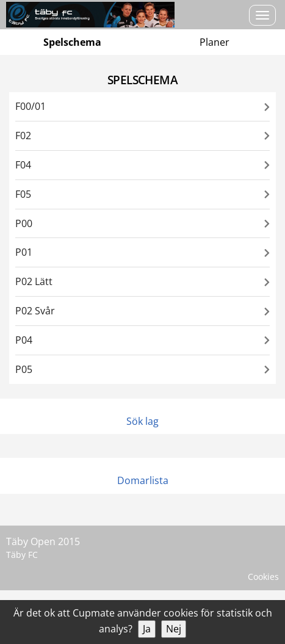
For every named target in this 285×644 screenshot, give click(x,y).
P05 (24, 369)
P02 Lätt (34, 281)
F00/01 (31, 106)
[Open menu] (262, 15)
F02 (23, 136)
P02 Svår (35, 311)
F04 (23, 165)
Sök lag (142, 421)
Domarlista (143, 480)
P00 (24, 223)
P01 (24, 252)
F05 (23, 194)
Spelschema (72, 42)
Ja (147, 629)
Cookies (263, 577)
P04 (24, 340)
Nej (174, 629)
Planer (215, 42)
